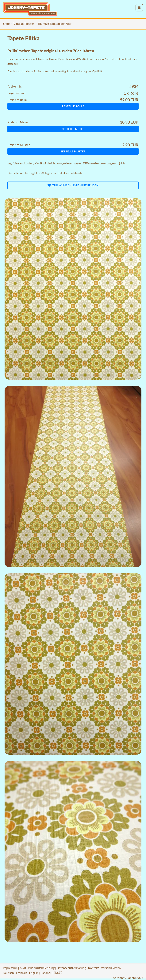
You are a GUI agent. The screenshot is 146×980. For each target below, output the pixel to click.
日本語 (58, 973)
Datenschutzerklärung (71, 968)
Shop (6, 24)
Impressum (10, 968)
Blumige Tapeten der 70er (55, 24)
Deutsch (8, 973)
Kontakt (93, 968)
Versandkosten (23, 163)
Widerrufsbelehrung (41, 968)
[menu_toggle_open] (139, 8)
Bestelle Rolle (73, 106)
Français (21, 973)
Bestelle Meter (73, 129)
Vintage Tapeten (24, 24)
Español (46, 973)
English (34, 973)
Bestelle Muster (73, 151)
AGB (23, 968)
